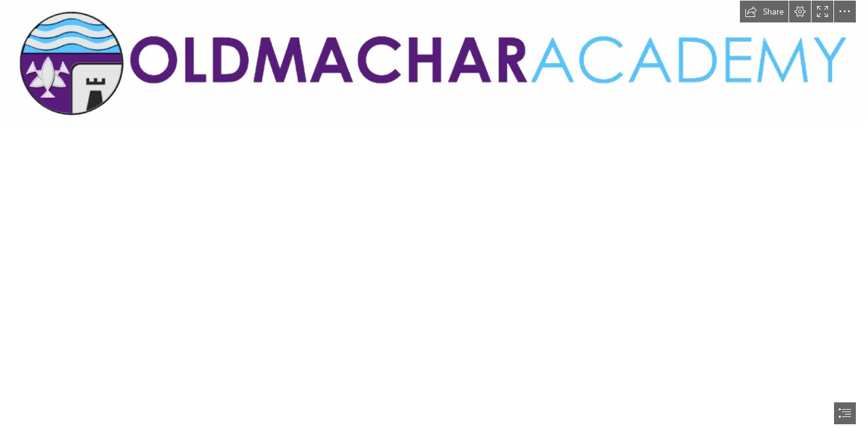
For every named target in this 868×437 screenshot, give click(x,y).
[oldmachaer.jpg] (434, 63)
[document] (434, 218)
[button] (764, 12)
